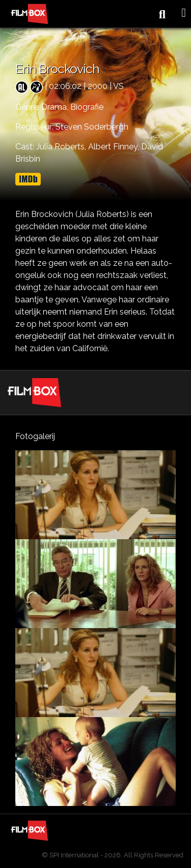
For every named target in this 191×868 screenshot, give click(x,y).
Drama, (56, 107)
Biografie (87, 107)
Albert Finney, (115, 147)
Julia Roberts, (62, 147)
